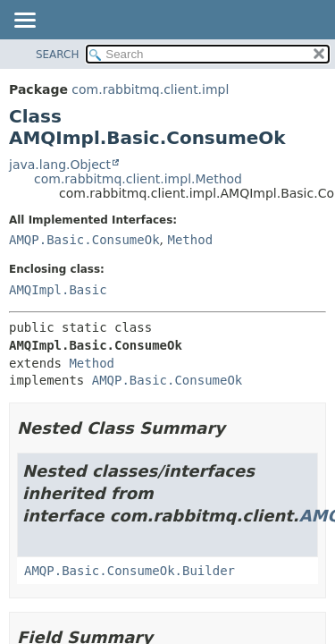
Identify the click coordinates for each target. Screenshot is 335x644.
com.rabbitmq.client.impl (150, 89)
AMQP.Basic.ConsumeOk (84, 240)
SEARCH (58, 55)
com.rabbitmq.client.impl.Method (138, 179)
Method (190, 240)
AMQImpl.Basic (58, 290)
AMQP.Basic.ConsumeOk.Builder (130, 571)
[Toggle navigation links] (24, 21)
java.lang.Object (60, 165)
